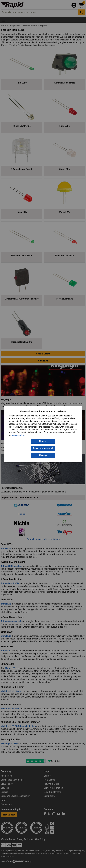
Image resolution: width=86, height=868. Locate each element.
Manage (43, 455)
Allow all (43, 441)
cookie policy (18, 435)
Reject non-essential (43, 448)
